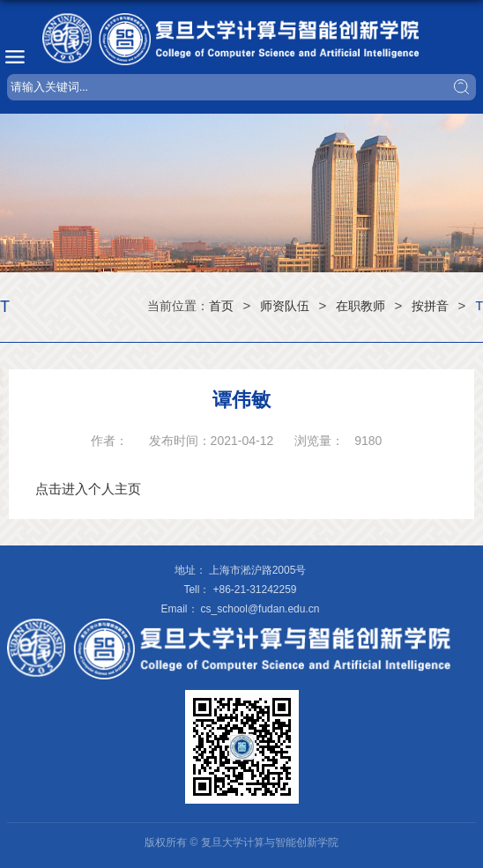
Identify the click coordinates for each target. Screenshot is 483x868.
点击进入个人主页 (88, 489)
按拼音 (430, 306)
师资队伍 (285, 306)
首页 (221, 306)
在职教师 (360, 306)
